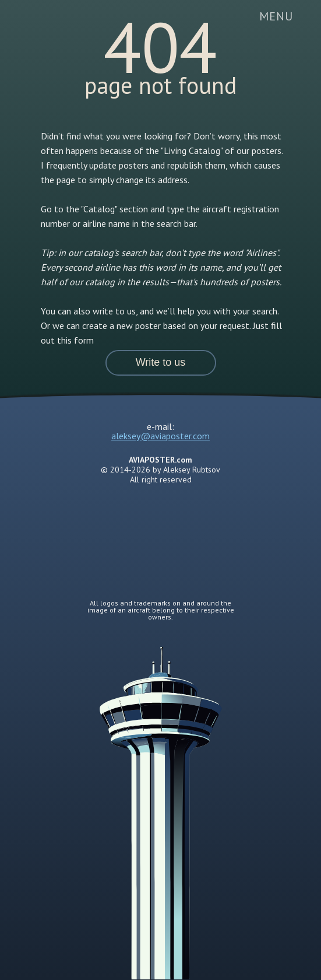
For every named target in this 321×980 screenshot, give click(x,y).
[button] (161, 363)
